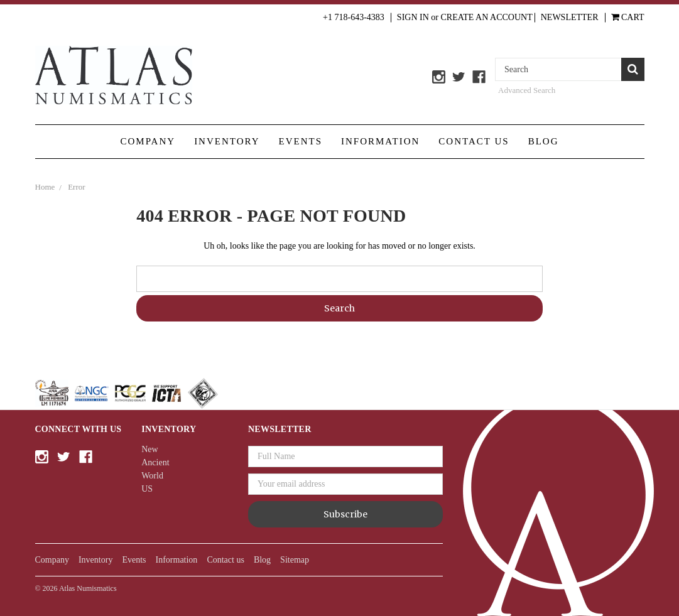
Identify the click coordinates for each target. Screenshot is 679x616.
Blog (544, 141)
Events (301, 141)
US (147, 489)
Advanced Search (527, 90)
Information (380, 141)
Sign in (413, 17)
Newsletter (570, 17)
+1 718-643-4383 (354, 17)
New (149, 449)
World (152, 476)
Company (148, 141)
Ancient (155, 462)
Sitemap (295, 560)
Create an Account (487, 17)
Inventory (227, 141)
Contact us (474, 141)
